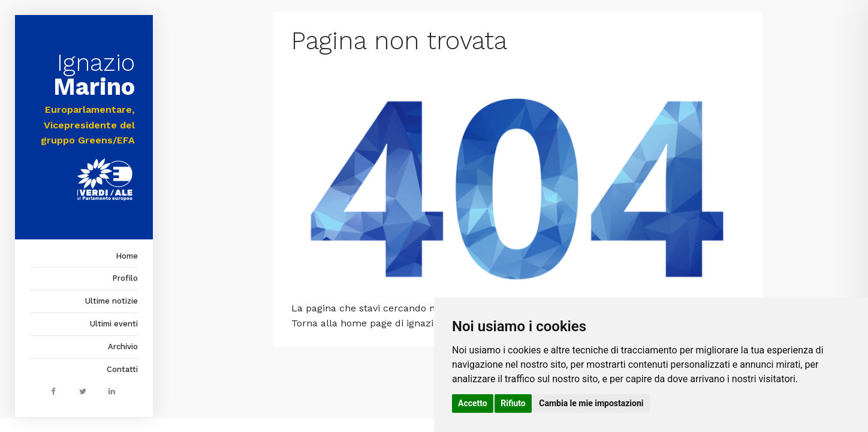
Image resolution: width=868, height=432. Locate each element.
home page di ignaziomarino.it (410, 323)
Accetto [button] (473, 403)
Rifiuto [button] (513, 403)
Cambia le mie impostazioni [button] (591, 403)
